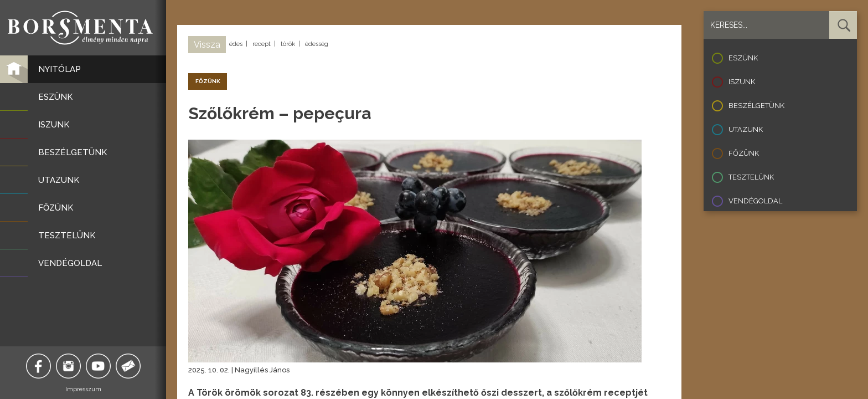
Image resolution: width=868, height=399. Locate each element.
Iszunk (742, 82)
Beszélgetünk (756, 106)
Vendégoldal (755, 201)
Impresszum (83, 389)
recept (262, 44)
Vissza (207, 45)
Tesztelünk (751, 177)
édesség (317, 44)
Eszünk (743, 58)
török (288, 44)
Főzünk (744, 153)
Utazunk (746, 129)
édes (236, 44)
